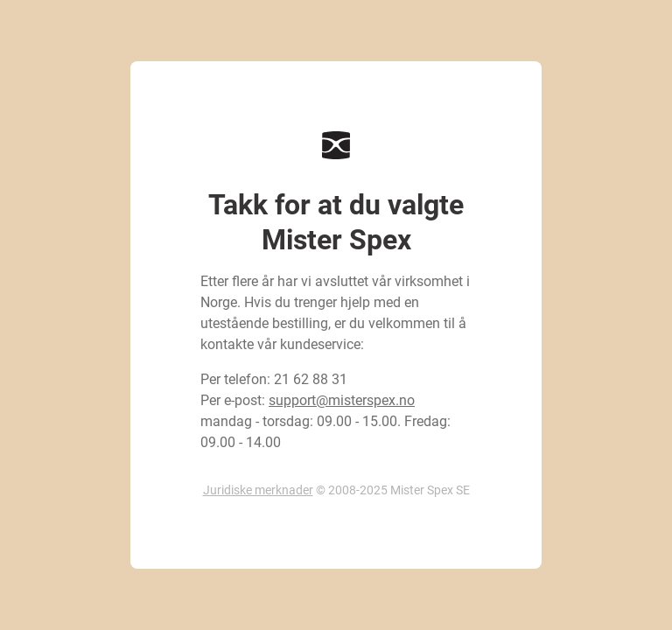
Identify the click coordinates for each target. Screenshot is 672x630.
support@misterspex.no (342, 400)
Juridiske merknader (258, 490)
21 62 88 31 (311, 379)
